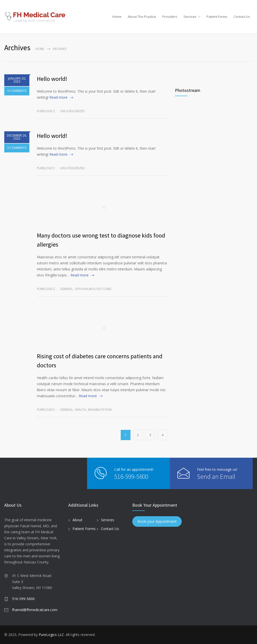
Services (190, 17)
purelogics (46, 111)
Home (117, 17)
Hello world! (52, 79)
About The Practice (142, 17)
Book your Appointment (157, 522)
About (77, 520)
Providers (170, 17)
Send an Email (216, 476)
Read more (58, 97)
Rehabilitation (100, 410)
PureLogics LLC (51, 635)
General (66, 289)
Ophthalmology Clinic (93, 289)
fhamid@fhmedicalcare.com (35, 610)
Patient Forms (217, 17)
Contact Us (242, 17)
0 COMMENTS (17, 91)
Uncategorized (72, 111)
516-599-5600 (131, 476)
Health (80, 410)
